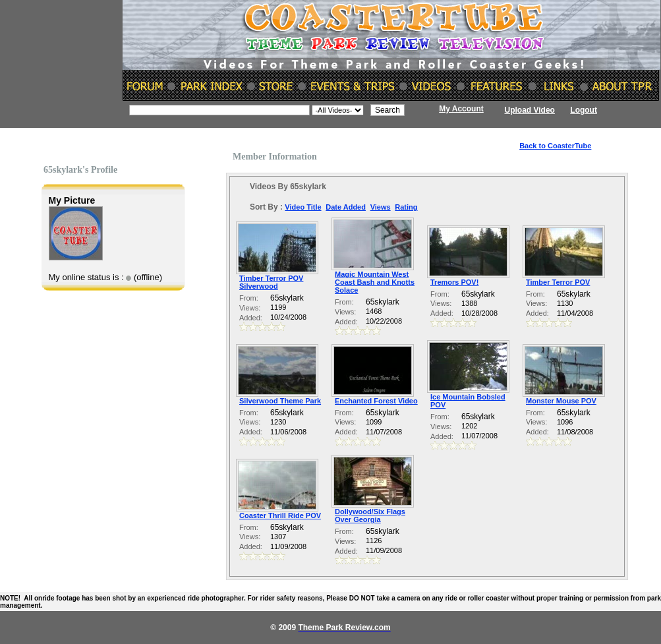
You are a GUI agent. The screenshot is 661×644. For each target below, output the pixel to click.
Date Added (346, 207)
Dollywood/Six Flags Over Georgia (370, 515)
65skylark (287, 298)
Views (381, 207)
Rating (406, 207)
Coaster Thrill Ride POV (280, 515)
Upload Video (530, 110)
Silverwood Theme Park (280, 401)
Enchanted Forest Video (376, 401)
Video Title (303, 207)
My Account (461, 109)
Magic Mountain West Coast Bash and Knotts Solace (375, 282)
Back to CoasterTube (555, 146)
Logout (584, 110)
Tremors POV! (454, 282)
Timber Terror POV (558, 282)
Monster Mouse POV (561, 401)
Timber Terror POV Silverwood (271, 282)
